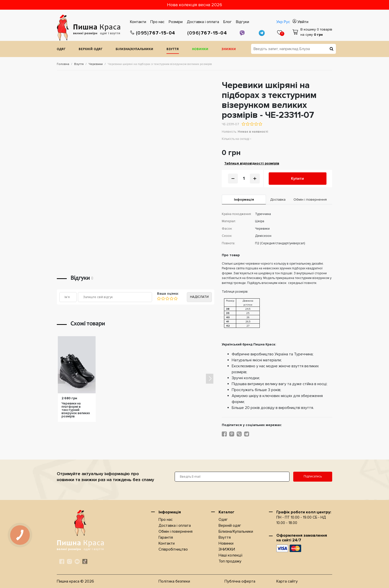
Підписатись (313, 476)
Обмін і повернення (176, 531)
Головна (63, 64)
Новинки (200, 49)
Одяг (61, 49)
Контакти (138, 22)
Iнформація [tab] (244, 200)
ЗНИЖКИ (229, 49)
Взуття (173, 49)
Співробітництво (173, 549)
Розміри (176, 22)
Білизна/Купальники (134, 49)
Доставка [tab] (278, 200)
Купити (297, 179)
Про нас (157, 22)
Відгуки (243, 22)
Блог (227, 22)
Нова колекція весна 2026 (194, 5)
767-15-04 (153, 33)
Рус (287, 22)
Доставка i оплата (203, 22)
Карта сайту (287, 581)
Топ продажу (230, 561)
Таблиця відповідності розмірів (252, 163)
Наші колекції (230, 555)
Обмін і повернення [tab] (310, 200)
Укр (280, 22)
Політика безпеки (174, 581)
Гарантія (166, 537)
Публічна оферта (240, 581)
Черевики (96, 64)
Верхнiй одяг (91, 49)
